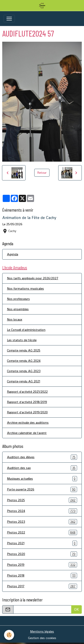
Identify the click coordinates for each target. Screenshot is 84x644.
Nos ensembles (18, 309)
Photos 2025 (42, 500)
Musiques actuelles (42, 479)
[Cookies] (9, 635)
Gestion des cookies (42, 638)
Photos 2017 (42, 586)
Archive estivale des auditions (28, 423)
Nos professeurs (18, 299)
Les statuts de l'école (22, 340)
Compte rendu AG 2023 (24, 371)
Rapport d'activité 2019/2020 (27, 412)
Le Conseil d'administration (26, 330)
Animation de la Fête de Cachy (29, 218)
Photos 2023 (42, 522)
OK (76, 609)
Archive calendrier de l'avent (27, 433)
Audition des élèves (42, 457)
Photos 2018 (42, 576)
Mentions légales (42, 631)
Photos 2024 (42, 511)
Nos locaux (15, 319)
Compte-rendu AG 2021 (24, 381)
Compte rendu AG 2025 (24, 350)
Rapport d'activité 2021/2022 (27, 392)
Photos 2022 (42, 532)
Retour (42, 173)
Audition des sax (42, 468)
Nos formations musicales (25, 288)
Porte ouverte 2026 (42, 489)
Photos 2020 (42, 554)
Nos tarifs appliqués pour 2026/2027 (33, 278)
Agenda (13, 254)
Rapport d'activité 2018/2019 (27, 402)
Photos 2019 (42, 565)
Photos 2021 (42, 543)
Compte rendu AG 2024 (24, 361)
